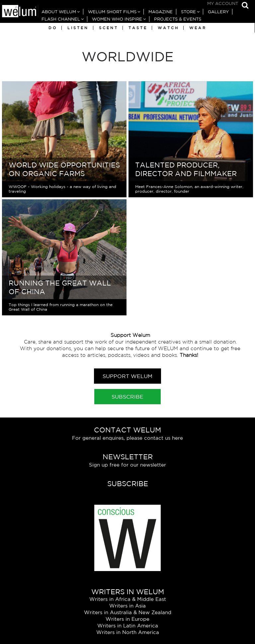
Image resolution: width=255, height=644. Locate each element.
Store (188, 12)
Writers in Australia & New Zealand (128, 612)
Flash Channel (61, 19)
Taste (138, 28)
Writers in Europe (127, 619)
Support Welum (127, 376)
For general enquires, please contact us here (127, 438)
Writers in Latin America (128, 626)
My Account (223, 3)
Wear (198, 28)
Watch (168, 28)
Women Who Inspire (117, 19)
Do (53, 28)
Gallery (218, 12)
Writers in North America (128, 632)
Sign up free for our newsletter (127, 465)
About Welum (59, 12)
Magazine (161, 12)
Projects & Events (178, 19)
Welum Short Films (112, 12)
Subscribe (127, 397)
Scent (109, 28)
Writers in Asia (127, 606)
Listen (78, 28)
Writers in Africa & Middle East (128, 599)
